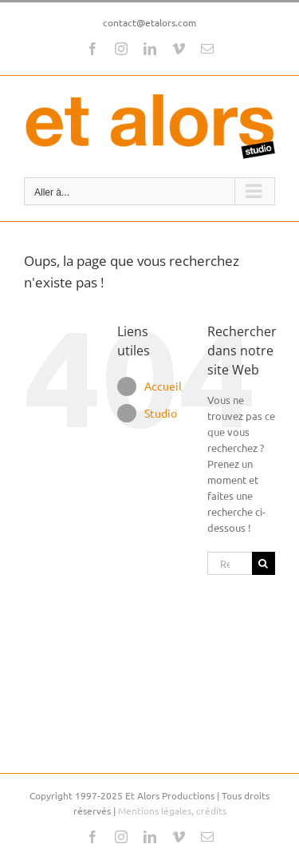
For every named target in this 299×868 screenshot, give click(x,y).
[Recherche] (264, 563)
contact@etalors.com (149, 22)
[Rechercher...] (230, 563)
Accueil (163, 386)
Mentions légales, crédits (172, 811)
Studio (161, 413)
